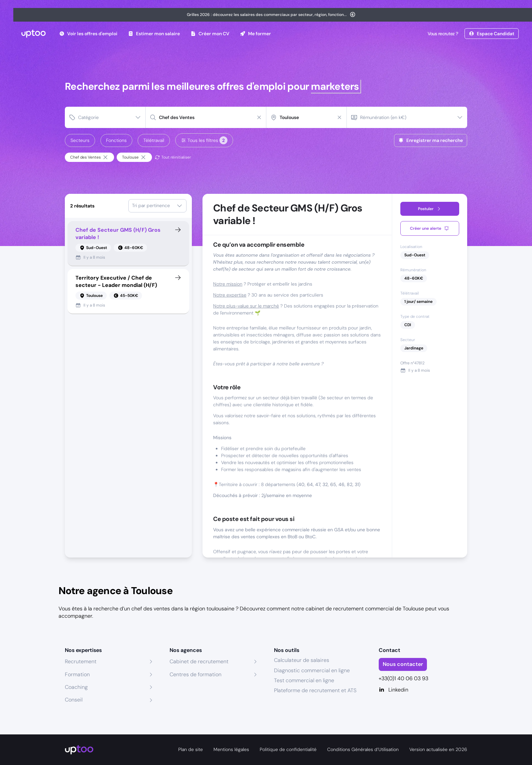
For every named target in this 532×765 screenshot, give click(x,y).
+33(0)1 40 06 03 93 (403, 678)
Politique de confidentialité (288, 749)
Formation (77, 674)
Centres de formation (196, 674)
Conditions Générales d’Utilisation (363, 749)
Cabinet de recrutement (199, 661)
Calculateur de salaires (302, 660)
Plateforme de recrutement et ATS (315, 690)
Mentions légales (231, 749)
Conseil (74, 700)
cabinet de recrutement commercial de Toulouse (365, 609)
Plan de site (191, 749)
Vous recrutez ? (442, 34)
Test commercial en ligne (304, 680)
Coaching (76, 687)
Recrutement (81, 661)
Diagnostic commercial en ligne (312, 670)
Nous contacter (403, 664)
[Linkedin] (423, 690)
